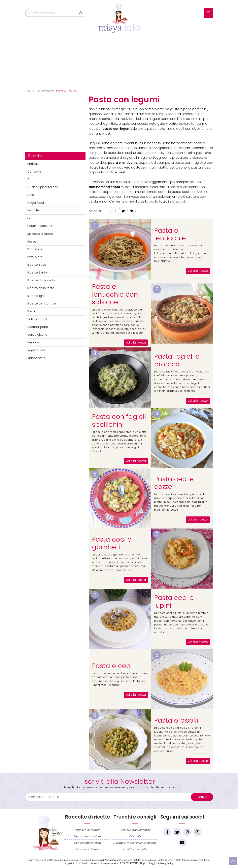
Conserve (35, 172)
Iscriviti (202, 797)
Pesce (32, 242)
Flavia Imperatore (115, 860)
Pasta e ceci (112, 666)
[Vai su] (233, 861)
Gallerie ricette (45, 91)
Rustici (32, 311)
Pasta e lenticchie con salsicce (115, 294)
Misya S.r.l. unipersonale (105, 863)
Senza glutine (37, 335)
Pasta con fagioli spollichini (119, 421)
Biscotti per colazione (87, 836)
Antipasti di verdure (87, 830)
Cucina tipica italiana (43, 187)
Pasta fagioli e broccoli (177, 360)
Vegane (33, 342)
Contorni (34, 179)
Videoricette (37, 358)
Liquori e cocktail (40, 226)
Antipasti (34, 164)
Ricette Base (37, 265)
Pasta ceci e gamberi (112, 543)
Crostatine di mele (87, 849)
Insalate (33, 210)
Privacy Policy (166, 863)
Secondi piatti (38, 327)
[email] (110, 797)
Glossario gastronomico (135, 830)
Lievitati (33, 218)
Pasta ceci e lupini (174, 602)
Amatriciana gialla (135, 849)
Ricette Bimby (38, 273)
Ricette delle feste (41, 288)
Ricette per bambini (42, 303)
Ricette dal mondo (41, 280)
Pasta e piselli (176, 720)
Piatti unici (35, 249)
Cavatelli (135, 836)
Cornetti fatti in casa (87, 843)
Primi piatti (35, 257)
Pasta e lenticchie (170, 234)
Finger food (36, 203)
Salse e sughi (37, 319)
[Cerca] (51, 13)
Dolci (31, 195)
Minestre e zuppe (40, 234)
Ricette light (36, 296)
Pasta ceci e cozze (174, 483)
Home (31, 91)
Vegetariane (37, 350)
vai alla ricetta (198, 271)
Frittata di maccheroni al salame (135, 843)
